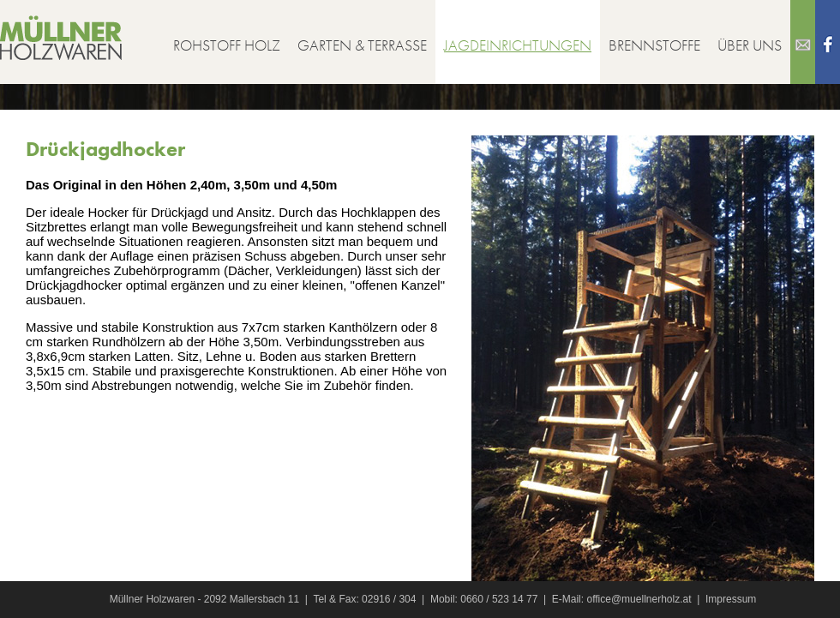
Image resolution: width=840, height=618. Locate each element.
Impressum (731, 599)
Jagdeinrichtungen (518, 45)
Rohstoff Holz (227, 45)
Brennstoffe (654, 45)
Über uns (750, 45)
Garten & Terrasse (362, 45)
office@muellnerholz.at (639, 599)
